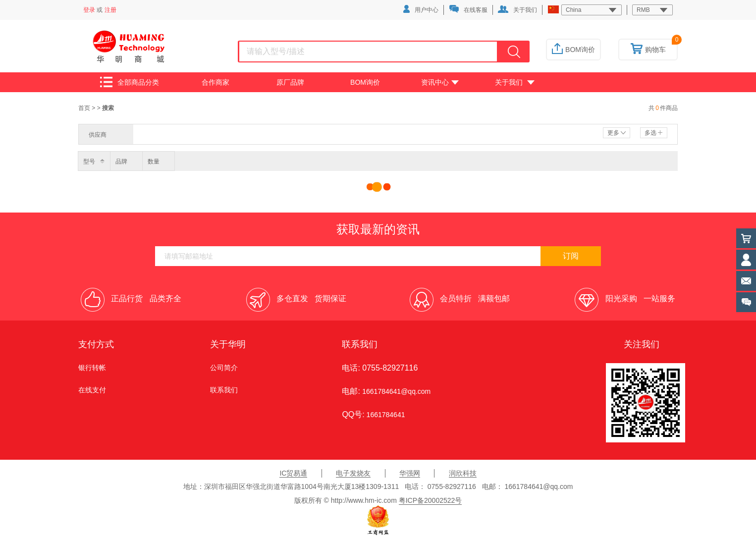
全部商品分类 (130, 82)
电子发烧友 (353, 473)
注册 (110, 10)
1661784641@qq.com (396, 391)
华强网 (410, 473)
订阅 (571, 256)
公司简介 (224, 368)
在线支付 (92, 390)
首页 (85, 108)
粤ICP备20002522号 (431, 500)
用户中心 (421, 9)
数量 (154, 162)
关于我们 (517, 9)
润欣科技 (463, 473)
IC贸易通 (293, 473)
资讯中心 (440, 82)
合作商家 (216, 82)
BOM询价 (573, 50)
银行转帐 (92, 368)
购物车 (648, 50)
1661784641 (385, 415)
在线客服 (468, 9)
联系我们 (224, 390)
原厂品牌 (290, 82)
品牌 (121, 162)
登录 (89, 10)
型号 (89, 162)
